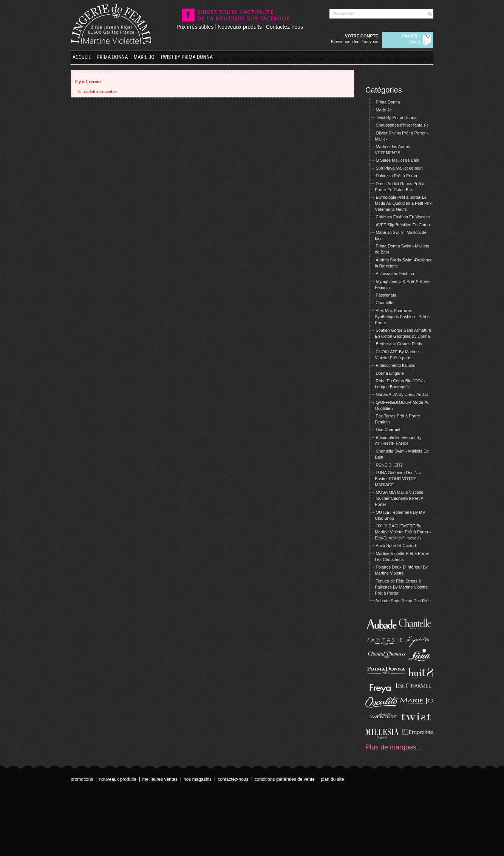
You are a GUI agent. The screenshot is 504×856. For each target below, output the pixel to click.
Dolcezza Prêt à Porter (397, 176)
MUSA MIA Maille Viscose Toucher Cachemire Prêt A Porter (399, 498)
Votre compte (362, 36)
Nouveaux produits (240, 27)
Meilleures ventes (160, 779)
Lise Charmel (388, 430)
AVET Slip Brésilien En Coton (403, 225)
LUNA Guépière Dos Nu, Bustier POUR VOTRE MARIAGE (398, 479)
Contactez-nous (284, 27)
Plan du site (332, 779)
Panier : (411, 36)
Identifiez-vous (365, 42)
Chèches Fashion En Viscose (403, 217)
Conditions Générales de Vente (285, 779)
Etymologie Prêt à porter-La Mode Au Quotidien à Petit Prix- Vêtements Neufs (404, 203)
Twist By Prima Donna (187, 57)
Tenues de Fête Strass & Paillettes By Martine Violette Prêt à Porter (401, 587)
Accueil (82, 57)
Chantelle (384, 303)
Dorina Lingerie (390, 373)
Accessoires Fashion (395, 273)
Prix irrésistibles (195, 27)
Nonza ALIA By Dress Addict (402, 394)
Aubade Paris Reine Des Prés (403, 601)
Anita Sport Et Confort (396, 545)
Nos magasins (198, 779)
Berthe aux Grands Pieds (399, 344)
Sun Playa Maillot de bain (399, 168)
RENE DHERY (389, 465)
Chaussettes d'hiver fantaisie (402, 125)
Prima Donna (112, 57)
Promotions (82, 779)
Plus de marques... (394, 747)
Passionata (386, 295)
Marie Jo (144, 57)
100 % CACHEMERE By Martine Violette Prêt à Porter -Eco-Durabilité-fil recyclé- (403, 532)
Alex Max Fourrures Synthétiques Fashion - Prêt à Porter (402, 317)
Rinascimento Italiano (395, 365)
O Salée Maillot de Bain (397, 160)
